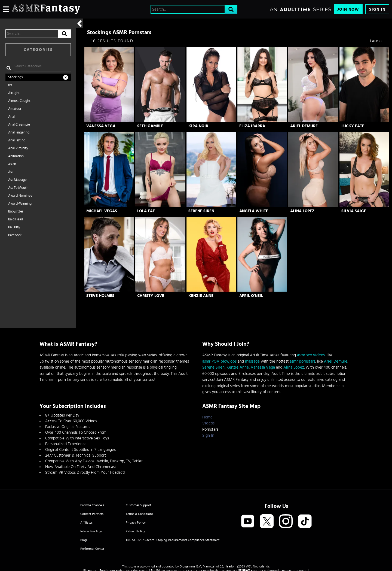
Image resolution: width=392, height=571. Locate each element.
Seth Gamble (150, 126)
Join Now (348, 9)
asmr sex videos (311, 355)
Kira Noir (198, 126)
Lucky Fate (353, 126)
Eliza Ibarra (252, 126)
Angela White (254, 211)
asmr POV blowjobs (219, 361)
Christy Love (151, 296)
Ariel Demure (304, 126)
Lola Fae (146, 211)
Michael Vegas (102, 211)
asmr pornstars (302, 361)
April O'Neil (251, 296)
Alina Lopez (302, 211)
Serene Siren (201, 211)
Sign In (377, 9)
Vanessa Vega (101, 126)
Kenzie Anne (201, 296)
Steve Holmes (100, 296)
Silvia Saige (354, 211)
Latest (376, 41)
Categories (38, 50)
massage (252, 361)
